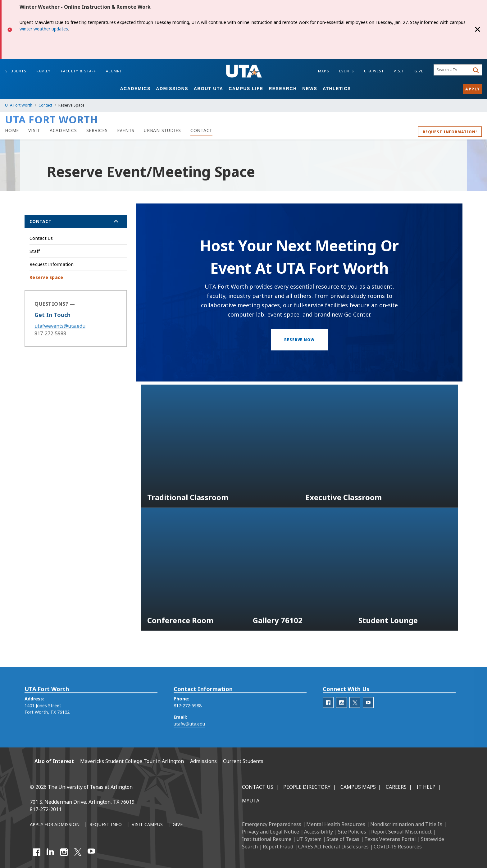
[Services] (97, 130)
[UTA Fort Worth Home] (12, 130)
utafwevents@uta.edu (60, 334)
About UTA (209, 89)
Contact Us (41, 238)
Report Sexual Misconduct (401, 832)
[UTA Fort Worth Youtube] (368, 714)
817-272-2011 (46, 809)
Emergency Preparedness (272, 824)
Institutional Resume (267, 839)
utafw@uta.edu (189, 735)
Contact (45, 105)
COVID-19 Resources (398, 847)
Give (419, 71)
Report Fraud (278, 847)
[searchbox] (453, 70)
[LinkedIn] (50, 852)
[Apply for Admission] (55, 825)
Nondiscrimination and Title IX (406, 824)
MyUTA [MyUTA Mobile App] (251, 801)
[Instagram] (64, 852)
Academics (135, 89)
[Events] (126, 130)
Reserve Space (46, 277)
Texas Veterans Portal (390, 839)
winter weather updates (44, 29)
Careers (396, 787)
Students (16, 71)
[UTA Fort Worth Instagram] (341, 714)
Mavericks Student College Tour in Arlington (132, 761)
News (310, 89)
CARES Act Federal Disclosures (333, 847)
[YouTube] (91, 852)
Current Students (243, 761)
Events (347, 71)
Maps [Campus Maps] (324, 71)
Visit (399, 71)
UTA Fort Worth (19, 105)
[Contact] (201, 130)
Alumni (114, 71)
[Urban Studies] (162, 130)
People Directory (307, 787)
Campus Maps (358, 787)
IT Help (426, 787)
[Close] (478, 30)
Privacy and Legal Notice (271, 832)
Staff (35, 251)
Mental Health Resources (336, 824)
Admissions (172, 89)
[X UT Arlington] (78, 852)
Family (44, 71)
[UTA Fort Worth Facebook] (328, 714)
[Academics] (63, 130)
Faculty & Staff (79, 71)
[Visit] (34, 130)
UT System (309, 839)
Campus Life (246, 89)
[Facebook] (37, 852)
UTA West (374, 71)
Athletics (337, 89)
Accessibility (319, 832)
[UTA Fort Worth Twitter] (355, 714)
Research (283, 89)
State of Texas (343, 839)
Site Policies (352, 832)
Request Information (52, 264)
